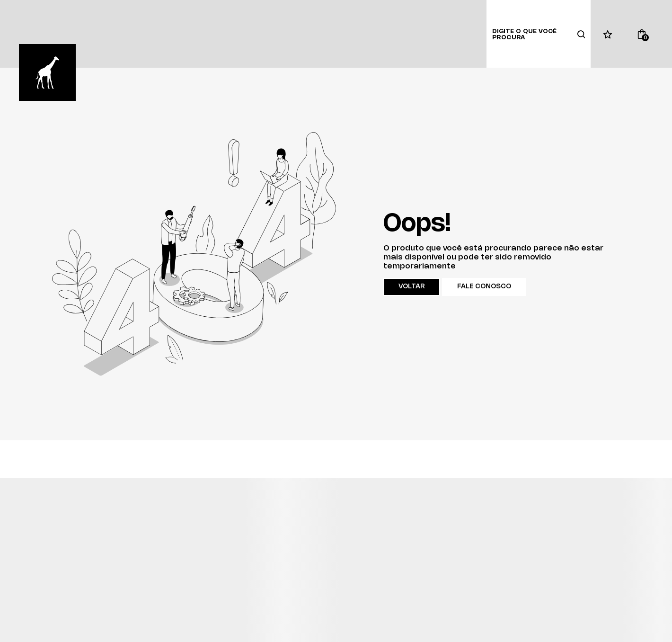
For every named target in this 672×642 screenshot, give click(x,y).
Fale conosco (484, 287)
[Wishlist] (608, 34)
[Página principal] (47, 72)
